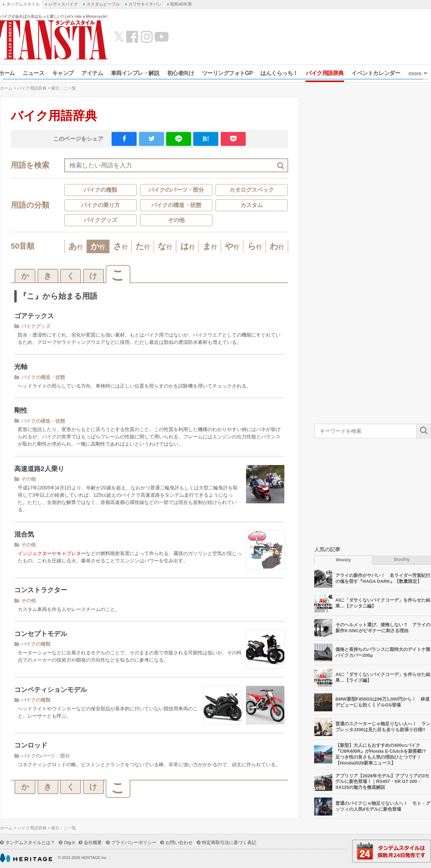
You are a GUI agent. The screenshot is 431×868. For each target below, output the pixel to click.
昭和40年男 (181, 4)
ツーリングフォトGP (227, 73)
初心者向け (181, 73)
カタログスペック (252, 190)
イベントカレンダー (376, 73)
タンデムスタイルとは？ (30, 842)
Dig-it (69, 842)
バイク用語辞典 (325, 73)
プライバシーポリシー (134, 842)
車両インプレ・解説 (135, 73)
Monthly (402, 559)
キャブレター (71, 553)
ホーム (6, 88)
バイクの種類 (100, 190)
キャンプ (63, 73)
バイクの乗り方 (100, 205)
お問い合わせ (179, 842)
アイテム (92, 73)
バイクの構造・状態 (176, 205)
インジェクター (35, 553)
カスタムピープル (103, 4)
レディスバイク (63, 4)
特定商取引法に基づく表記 (229, 842)
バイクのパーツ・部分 (176, 190)
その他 (176, 220)
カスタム (252, 205)
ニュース (33, 73)
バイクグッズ (100, 220)
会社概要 (93, 842)
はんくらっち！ (279, 73)
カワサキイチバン (145, 4)
